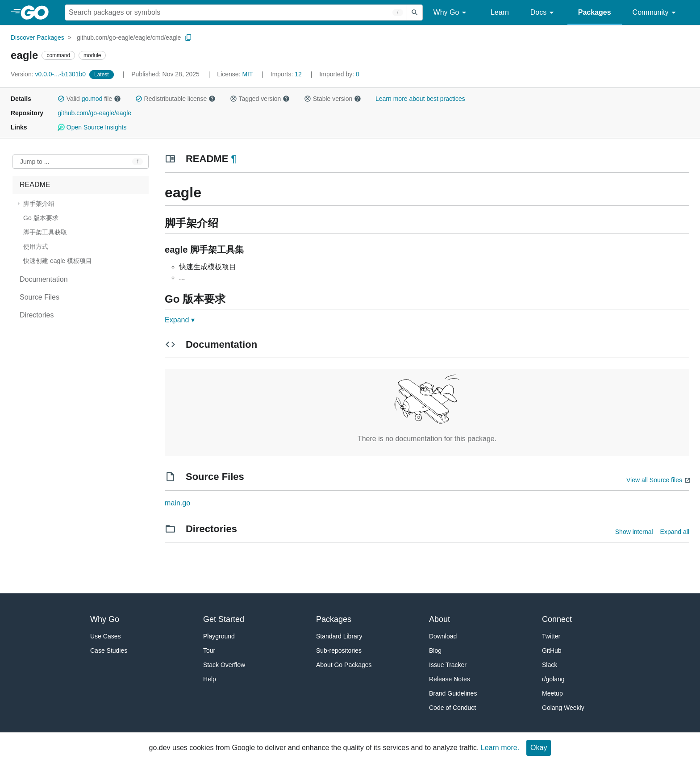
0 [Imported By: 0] (339, 74)
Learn (500, 12)
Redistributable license (175, 99)
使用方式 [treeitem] (36, 246)
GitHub (552, 650)
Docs (544, 13)
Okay (539, 748)
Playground (219, 636)
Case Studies (109, 650)
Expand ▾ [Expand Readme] (180, 320)
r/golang (553, 679)
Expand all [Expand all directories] (675, 532)
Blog (435, 650)
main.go (177, 503)
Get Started (224, 619)
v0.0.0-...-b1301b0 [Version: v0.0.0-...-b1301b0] (49, 74)
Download (443, 636)
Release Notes (450, 679)
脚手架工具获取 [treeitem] (45, 232)
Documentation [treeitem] (44, 279)
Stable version (333, 99)
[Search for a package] (236, 13)
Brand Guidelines (453, 693)
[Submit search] (415, 13)
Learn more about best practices (420, 99)
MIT (247, 74)
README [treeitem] (35, 185)
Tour (209, 650)
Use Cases (105, 636)
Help (210, 679)
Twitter (551, 636)
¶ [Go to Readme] (233, 159)
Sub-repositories (339, 650)
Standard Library (339, 636)
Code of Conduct (452, 708)
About (440, 619)
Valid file (89, 99)
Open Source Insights (92, 127)
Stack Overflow (224, 665)
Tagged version (260, 99)
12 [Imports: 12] (287, 74)
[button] (61, 99)
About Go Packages (344, 665)
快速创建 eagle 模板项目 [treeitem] (58, 261)
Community (656, 13)
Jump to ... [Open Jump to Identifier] (35, 162)
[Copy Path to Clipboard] (188, 38)
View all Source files (654, 480)
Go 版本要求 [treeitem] (41, 218)
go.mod (92, 99)
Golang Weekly (563, 708)
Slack (550, 665)
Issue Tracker (448, 665)
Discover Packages (37, 38)
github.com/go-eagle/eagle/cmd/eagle (129, 38)
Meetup (552, 693)
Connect (557, 619)
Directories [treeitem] (37, 315)
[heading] (38, 13)
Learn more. (500, 748)
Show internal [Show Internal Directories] (634, 532)
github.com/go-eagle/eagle (94, 113)
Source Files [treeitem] (40, 297)
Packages (595, 12)
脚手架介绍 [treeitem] (39, 204)
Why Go (451, 13)
